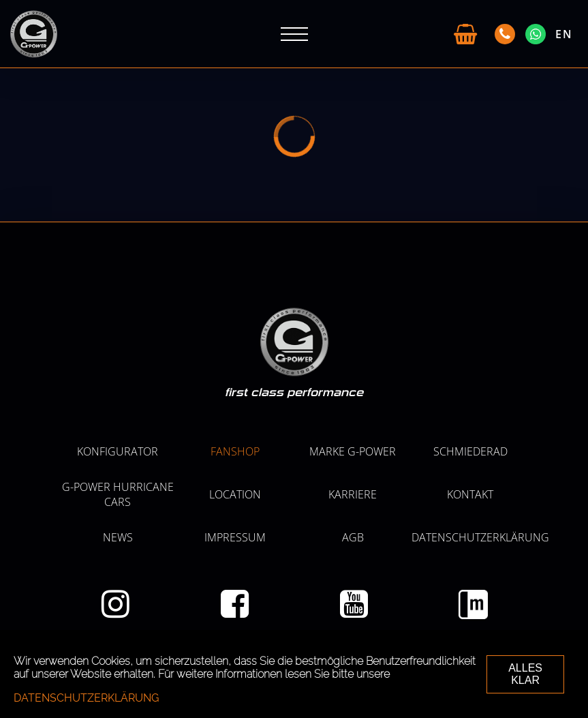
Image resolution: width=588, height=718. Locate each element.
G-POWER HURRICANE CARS (118, 494)
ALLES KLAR (525, 674)
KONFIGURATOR (118, 451)
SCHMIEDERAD (470, 451)
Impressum (235, 537)
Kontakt (470, 494)
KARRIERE (353, 494)
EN (564, 34)
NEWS (118, 537)
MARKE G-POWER (353, 451)
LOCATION (235, 494)
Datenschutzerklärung (480, 537)
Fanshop (235, 451)
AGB (353, 537)
